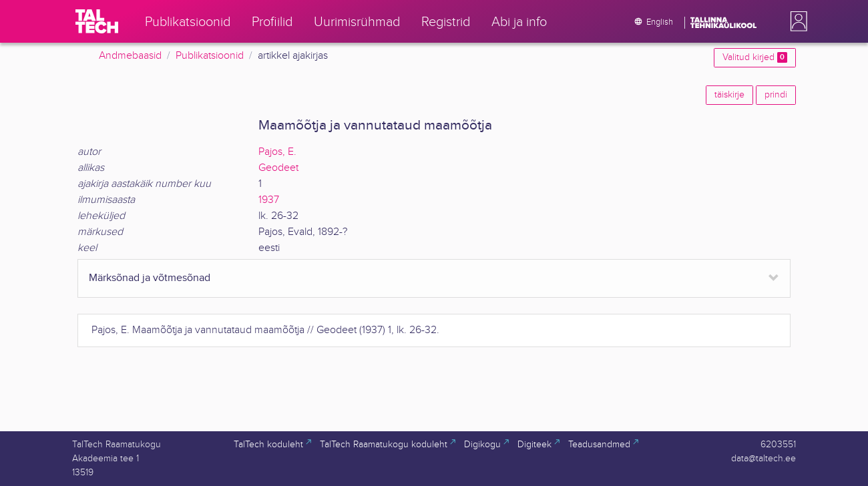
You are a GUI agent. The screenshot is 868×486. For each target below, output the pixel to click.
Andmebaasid (130, 56)
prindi (776, 95)
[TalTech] (97, 21)
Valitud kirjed (755, 57)
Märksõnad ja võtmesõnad (150, 278)
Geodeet (278, 168)
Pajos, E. (277, 152)
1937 (269, 200)
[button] (796, 21)
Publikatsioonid (210, 56)
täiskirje (729, 95)
